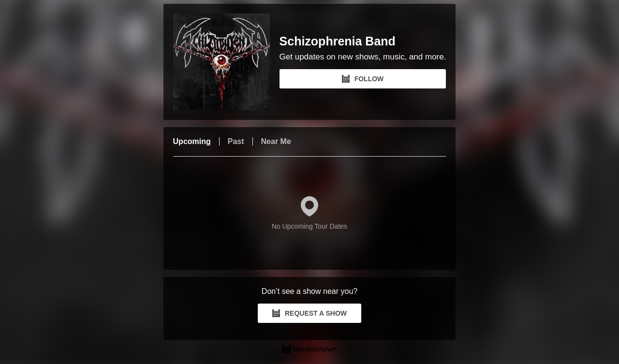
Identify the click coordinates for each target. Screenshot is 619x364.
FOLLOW (363, 79)
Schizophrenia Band (338, 41)
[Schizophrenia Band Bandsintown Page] (226, 62)
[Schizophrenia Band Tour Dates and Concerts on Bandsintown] (310, 350)
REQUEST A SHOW (309, 313)
